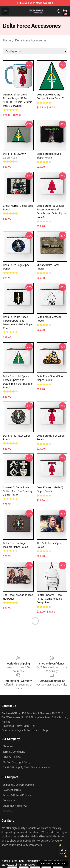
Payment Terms (12, 790)
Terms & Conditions (14, 752)
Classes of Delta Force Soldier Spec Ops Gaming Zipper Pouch (17, 491)
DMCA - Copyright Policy (17, 762)
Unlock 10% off (63, 852)
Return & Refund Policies (17, 795)
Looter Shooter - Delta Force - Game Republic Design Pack (49, 599)
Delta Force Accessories (31, 40)
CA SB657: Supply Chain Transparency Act (27, 767)
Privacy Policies (12, 757)
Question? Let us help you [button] (53, 863)
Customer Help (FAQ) (15, 806)
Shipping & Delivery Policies (18, 785)
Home (7, 40)
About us (8, 746)
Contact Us (9, 800)
